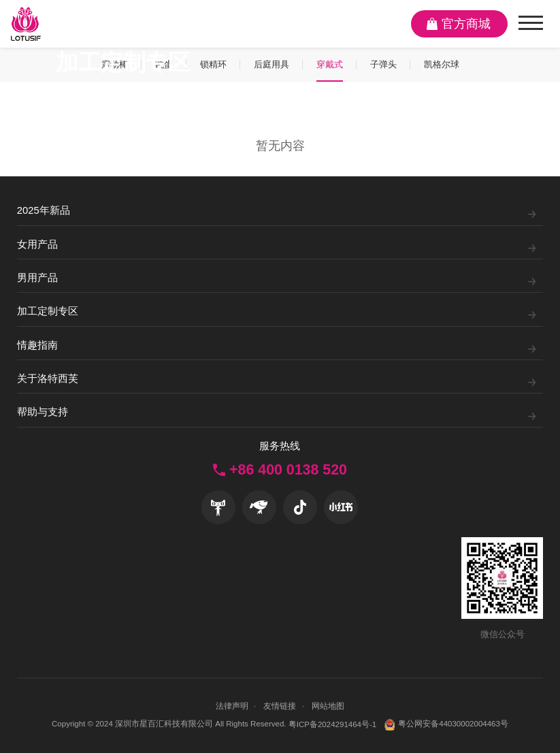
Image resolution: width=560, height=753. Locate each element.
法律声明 (232, 706)
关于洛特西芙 (48, 379)
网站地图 (328, 706)
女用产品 (37, 244)
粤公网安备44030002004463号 (446, 725)
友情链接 (280, 706)
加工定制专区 (48, 311)
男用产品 (37, 278)
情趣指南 (37, 345)
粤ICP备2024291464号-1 (332, 724)
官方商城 (466, 24)
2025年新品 (44, 210)
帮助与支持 (43, 412)
